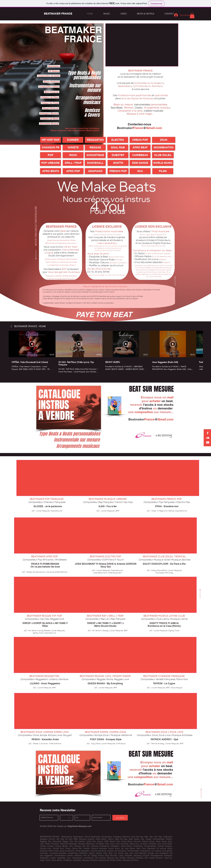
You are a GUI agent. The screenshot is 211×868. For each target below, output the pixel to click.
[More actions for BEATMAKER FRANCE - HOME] (28, 326)
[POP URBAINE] (50, 163)
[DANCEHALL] (95, 163)
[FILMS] (163, 171)
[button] (192, 15)
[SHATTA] (118, 163)
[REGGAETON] (95, 140)
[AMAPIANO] (95, 171)
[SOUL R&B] (118, 147)
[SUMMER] (73, 140)
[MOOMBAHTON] (164, 147)
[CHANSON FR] (51, 147)
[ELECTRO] (118, 140)
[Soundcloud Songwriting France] (208, 438)
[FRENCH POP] (118, 171)
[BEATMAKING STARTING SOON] (36, 233)
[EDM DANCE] (140, 163)
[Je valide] (120, 818)
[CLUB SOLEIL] (163, 155)
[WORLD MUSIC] (163, 163)
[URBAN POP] (140, 140)
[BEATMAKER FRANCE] (58, 14)
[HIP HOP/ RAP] (51, 140)
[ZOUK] (164, 140)
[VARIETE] (73, 147)
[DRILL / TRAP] (73, 163)
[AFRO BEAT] (140, 147)
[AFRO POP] (73, 171)
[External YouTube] (142, 45)
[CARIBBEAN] (140, 155)
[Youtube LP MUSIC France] (208, 442)
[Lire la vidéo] (32, 344)
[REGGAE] (95, 147)
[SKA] (140, 171)
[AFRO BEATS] (51, 171)
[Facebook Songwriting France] (208, 433)
